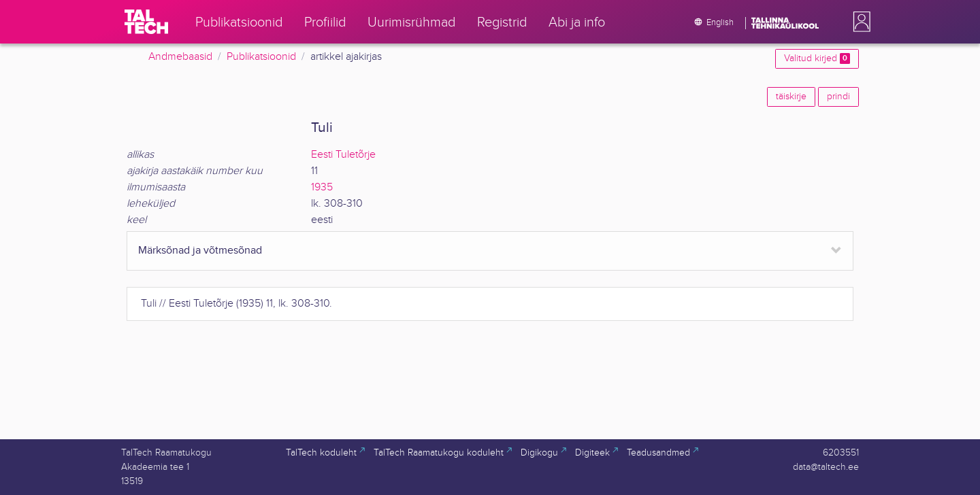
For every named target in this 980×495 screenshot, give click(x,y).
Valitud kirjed (817, 58)
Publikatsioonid (261, 57)
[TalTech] (146, 22)
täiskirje (791, 97)
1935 (322, 187)
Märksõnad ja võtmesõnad (200, 251)
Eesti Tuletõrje (343, 155)
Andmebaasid (180, 57)
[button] (859, 22)
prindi (838, 97)
